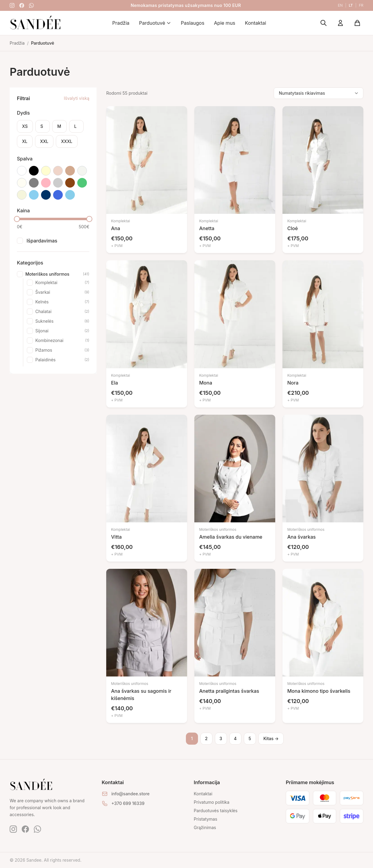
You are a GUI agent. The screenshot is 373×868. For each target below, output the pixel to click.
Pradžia (121, 23)
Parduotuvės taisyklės (216, 811)
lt (351, 5)
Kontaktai (256, 23)
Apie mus (225, 23)
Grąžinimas (205, 827)
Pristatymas (206, 819)
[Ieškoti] (324, 23)
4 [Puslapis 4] (235, 738)
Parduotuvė (155, 23)
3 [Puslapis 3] (221, 738)
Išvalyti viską (77, 98)
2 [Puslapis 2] (206, 738)
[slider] (17, 219)
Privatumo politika (212, 802)
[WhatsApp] (31, 5)
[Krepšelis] (357, 23)
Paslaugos (193, 23)
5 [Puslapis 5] (250, 738)
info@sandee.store (130, 794)
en (340, 5)
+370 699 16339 (128, 803)
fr (361, 5)
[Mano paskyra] (340, 23)
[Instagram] (12, 5)
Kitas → (271, 738)
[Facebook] (22, 5)
